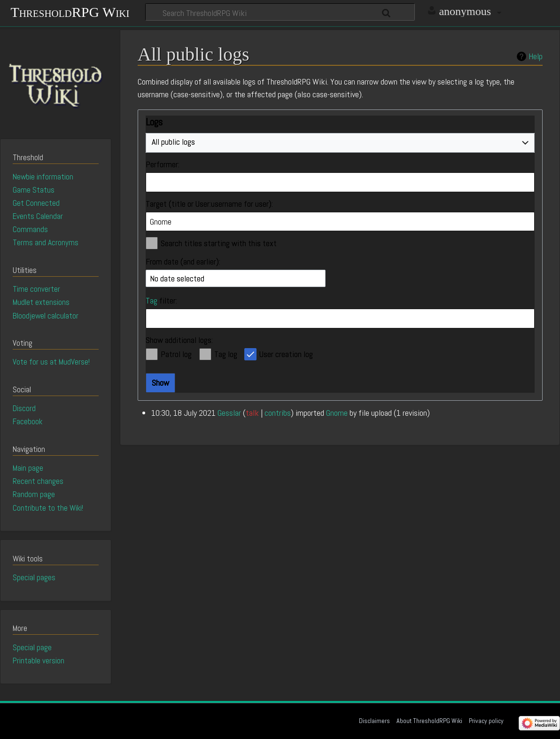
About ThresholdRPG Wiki (429, 721)
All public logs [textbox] (173, 142)
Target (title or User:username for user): (209, 204)
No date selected (177, 278)
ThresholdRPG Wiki (70, 11)
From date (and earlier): (183, 261)
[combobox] (340, 143)
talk (252, 413)
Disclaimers (374, 721)
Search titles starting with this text (219, 243)
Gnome (337, 413)
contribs (278, 413)
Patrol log (176, 354)
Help (536, 56)
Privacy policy (486, 721)
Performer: (163, 164)
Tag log (226, 354)
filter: (161, 300)
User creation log (286, 354)
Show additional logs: (179, 340)
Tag (152, 300)
